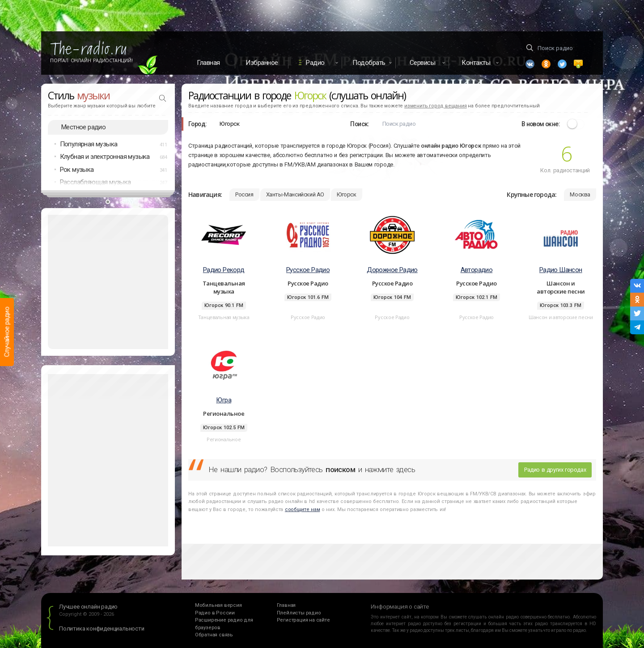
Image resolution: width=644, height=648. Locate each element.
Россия (244, 194)
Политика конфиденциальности (102, 629)
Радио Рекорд (224, 270)
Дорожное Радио (392, 270)
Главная (208, 63)
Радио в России (215, 613)
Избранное (262, 63)
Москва (580, 194)
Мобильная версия (218, 605)
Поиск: (360, 124)
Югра (224, 400)
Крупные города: (532, 194)
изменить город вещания (436, 106)
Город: (197, 124)
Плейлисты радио (299, 613)
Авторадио (477, 270)
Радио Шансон (561, 270)
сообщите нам (302, 509)
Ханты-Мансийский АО (295, 194)
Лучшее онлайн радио (88, 607)
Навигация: (205, 194)
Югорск (347, 194)
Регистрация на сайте (303, 620)
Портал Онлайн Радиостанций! (91, 60)
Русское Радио (308, 270)
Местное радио (83, 127)
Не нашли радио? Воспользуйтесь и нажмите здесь (312, 469)
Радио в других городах (555, 470)
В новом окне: (541, 124)
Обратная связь (214, 635)
